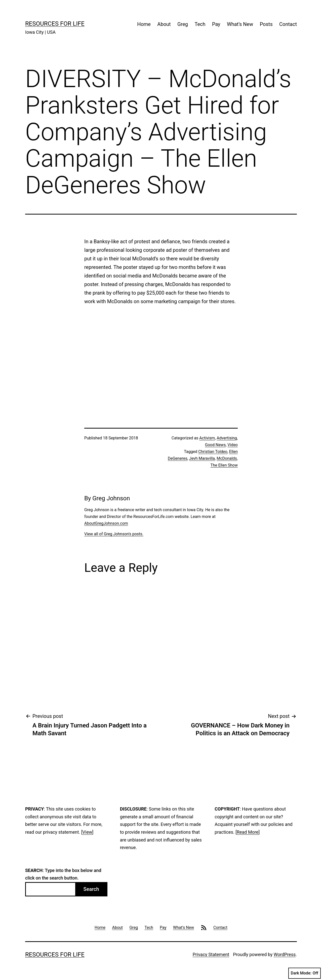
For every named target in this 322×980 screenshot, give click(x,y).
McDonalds (227, 458)
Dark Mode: (305, 973)
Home (144, 24)
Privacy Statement (211, 954)
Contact (288, 24)
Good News (215, 445)
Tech (200, 24)
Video (233, 445)
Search (91, 889)
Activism (207, 438)
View (87, 832)
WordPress (285, 954)
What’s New (240, 24)
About (164, 24)
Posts (266, 24)
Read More (248, 832)
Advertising (227, 438)
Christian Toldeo (213, 452)
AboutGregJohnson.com (106, 523)
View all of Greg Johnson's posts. (114, 534)
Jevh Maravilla (202, 458)
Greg (183, 24)
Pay (216, 24)
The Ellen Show (224, 465)
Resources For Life (55, 24)
